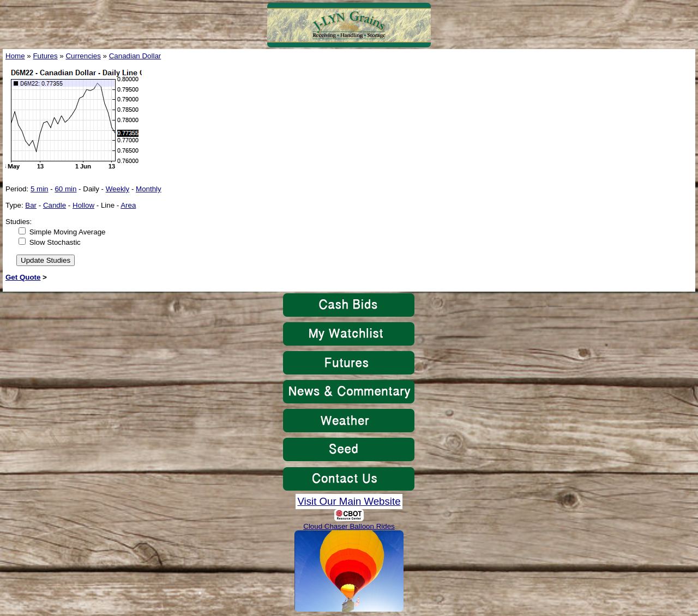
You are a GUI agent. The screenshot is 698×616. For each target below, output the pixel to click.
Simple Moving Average (68, 232)
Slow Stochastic (55, 242)
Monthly (149, 189)
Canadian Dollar (135, 56)
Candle (55, 205)
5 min (40, 189)
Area (128, 205)
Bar (31, 205)
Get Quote (23, 277)
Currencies (83, 56)
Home (15, 56)
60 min (65, 189)
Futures (45, 56)
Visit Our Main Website (349, 501)
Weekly (118, 189)
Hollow (83, 205)
